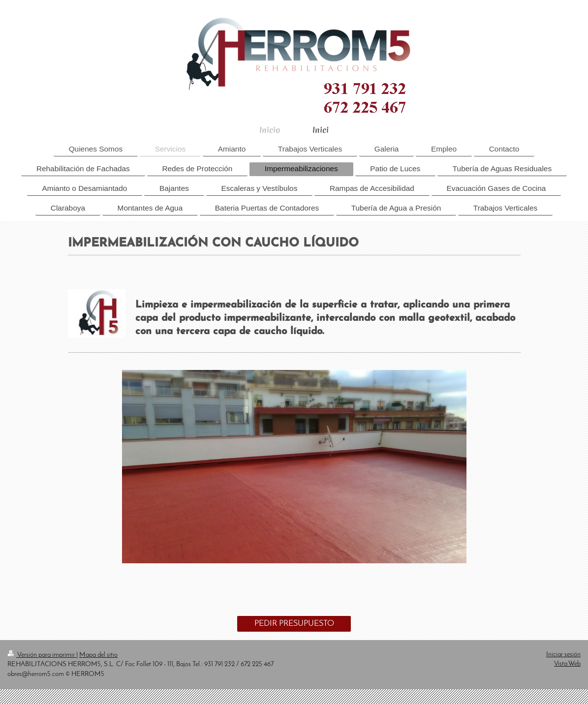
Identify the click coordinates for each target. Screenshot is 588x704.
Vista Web (567, 664)
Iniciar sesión (563, 655)
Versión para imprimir (42, 655)
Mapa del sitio (98, 655)
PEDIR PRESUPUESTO (294, 624)
